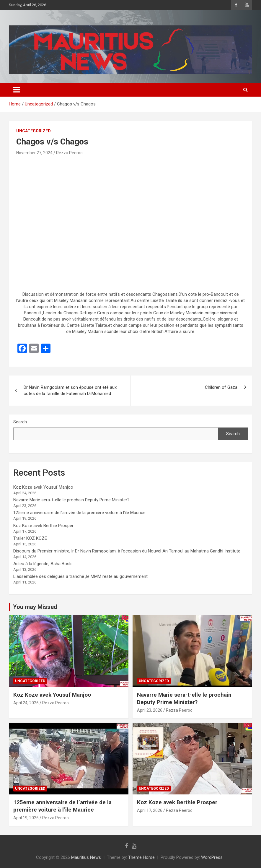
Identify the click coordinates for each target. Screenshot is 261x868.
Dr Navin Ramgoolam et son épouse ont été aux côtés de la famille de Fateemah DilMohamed (70, 390)
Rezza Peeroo (69, 153)
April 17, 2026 (150, 810)
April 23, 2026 (150, 710)
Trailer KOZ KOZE (30, 538)
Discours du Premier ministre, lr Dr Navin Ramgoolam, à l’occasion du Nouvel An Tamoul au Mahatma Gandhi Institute (127, 551)
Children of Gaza (221, 387)
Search (20, 422)
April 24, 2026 (26, 703)
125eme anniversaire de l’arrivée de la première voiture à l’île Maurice (79, 513)
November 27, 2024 (34, 153)
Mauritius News (86, 857)
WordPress (212, 857)
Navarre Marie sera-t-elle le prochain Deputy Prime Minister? (71, 500)
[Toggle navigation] (17, 90)
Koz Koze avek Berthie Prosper (43, 526)
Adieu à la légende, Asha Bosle (43, 564)
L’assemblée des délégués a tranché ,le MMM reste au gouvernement (80, 576)
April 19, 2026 (26, 818)
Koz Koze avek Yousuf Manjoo (43, 487)
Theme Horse (141, 857)
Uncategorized (34, 131)
